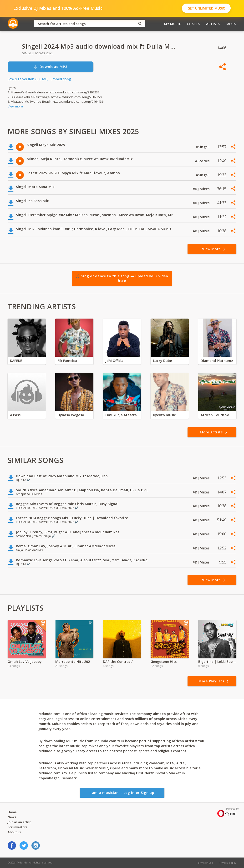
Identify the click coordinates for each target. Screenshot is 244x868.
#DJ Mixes (202, 189)
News (12, 817)
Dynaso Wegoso (71, 415)
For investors (17, 827)
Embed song (61, 79)
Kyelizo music (164, 415)
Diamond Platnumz (217, 361)
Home (12, 812)
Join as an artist (19, 822)
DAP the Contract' (118, 662)
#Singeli (203, 147)
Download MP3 (50, 67)
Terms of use (205, 863)
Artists (213, 24)
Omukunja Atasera (121, 415)
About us (14, 832)
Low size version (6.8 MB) (28, 79)
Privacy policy (228, 863)
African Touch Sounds (217, 415)
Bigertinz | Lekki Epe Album (217, 662)
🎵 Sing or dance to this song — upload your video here (122, 278)
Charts (193, 24)
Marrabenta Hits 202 (73, 662)
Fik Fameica (67, 361)
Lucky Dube (162, 361)
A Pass (15, 415)
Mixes (231, 24)
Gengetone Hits (164, 662)
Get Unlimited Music (206, 8)
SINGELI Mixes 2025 (38, 53)
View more (15, 106)
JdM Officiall (115, 361)
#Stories (203, 161)
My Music (173, 24)
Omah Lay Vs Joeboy (25, 662)
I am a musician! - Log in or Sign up (122, 793)
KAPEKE (16, 361)
